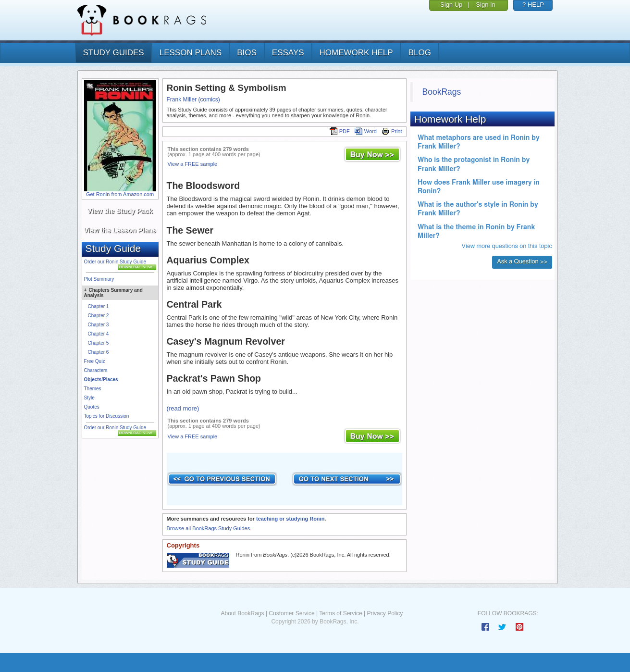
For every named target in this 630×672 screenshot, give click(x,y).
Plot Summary (99, 279)
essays (288, 53)
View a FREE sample (193, 164)
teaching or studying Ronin (290, 519)
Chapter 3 (99, 325)
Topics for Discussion (107, 416)
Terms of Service (340, 613)
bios (247, 53)
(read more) (183, 408)
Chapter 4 (99, 334)
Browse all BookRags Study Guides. (209, 528)
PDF (340, 131)
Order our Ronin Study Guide (115, 262)
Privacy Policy (385, 613)
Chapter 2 (99, 316)
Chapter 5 (99, 343)
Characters (96, 370)
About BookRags (242, 613)
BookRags (442, 92)
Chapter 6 (99, 352)
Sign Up (451, 5)
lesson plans (191, 53)
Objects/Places (101, 380)
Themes (93, 389)
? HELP (533, 5)
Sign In (485, 5)
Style (89, 398)
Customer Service (291, 613)
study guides (114, 53)
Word (366, 131)
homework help (356, 53)
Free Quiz (95, 361)
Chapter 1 (99, 306)
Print (392, 131)
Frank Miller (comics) (193, 100)
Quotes (92, 407)
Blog (420, 53)
